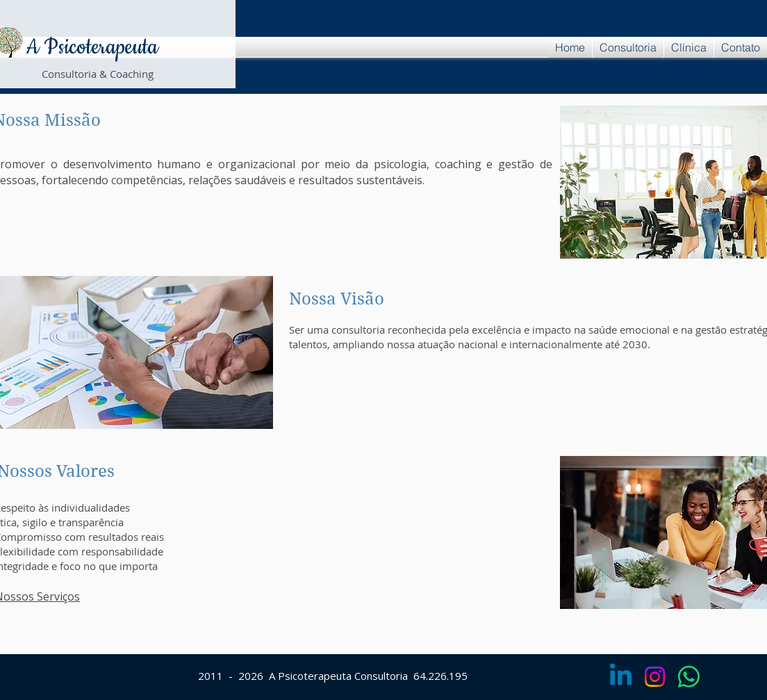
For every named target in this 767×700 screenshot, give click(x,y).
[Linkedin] (621, 677)
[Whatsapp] (689, 677)
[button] (628, 47)
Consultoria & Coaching (98, 74)
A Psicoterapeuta (92, 48)
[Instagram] (655, 677)
